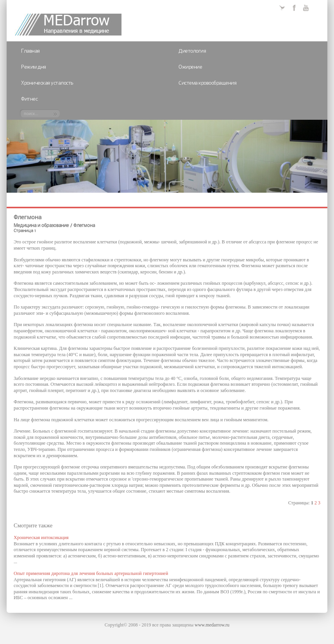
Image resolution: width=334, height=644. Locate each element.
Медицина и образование (41, 226)
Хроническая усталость (47, 83)
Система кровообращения (207, 83)
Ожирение (190, 67)
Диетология (192, 51)
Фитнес (29, 99)
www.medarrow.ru (212, 625)
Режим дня (34, 67)
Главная (30, 51)
